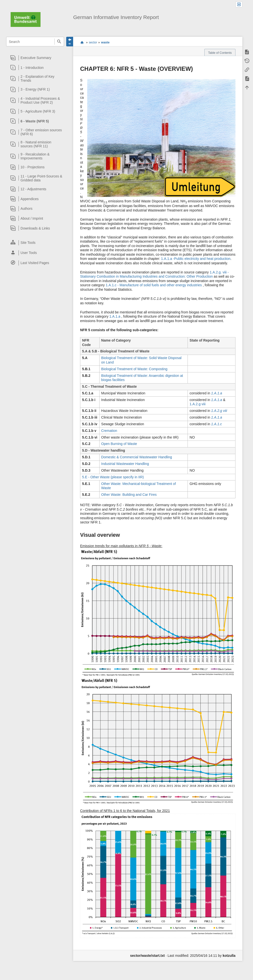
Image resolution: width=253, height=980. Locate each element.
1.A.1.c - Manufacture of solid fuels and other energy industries (154, 285)
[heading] (35, 58)
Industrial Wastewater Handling (125, 464)
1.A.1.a (115, 316)
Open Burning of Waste (119, 444)
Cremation (109, 431)
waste (105, 42)
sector (93, 42)
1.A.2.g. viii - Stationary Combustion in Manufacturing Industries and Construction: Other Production (154, 274)
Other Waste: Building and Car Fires (129, 495)
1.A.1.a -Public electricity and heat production (196, 259)
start (82, 42)
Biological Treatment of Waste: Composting (134, 369)
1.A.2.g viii (198, 404)
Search (59, 42)
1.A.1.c (216, 424)
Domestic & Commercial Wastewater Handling (137, 457)
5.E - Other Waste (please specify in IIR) (113, 477)
